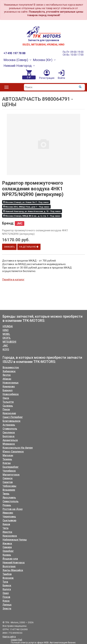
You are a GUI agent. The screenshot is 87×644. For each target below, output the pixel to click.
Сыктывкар (9, 520)
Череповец (9, 517)
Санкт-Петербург (13, 417)
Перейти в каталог (13, 280)
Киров (6, 524)
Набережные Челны (15, 540)
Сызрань (8, 406)
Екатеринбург (11, 467)
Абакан (7, 379)
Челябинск (9, 471)
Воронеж (8, 578)
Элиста (7, 609)
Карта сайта (9, 636)
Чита (6, 528)
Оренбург (8, 551)
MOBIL (6, 334)
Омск (6, 398)
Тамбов (7, 574)
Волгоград (9, 566)
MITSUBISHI (9, 342)
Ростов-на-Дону (13, 509)
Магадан (8, 455)
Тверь (6, 494)
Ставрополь (10, 429)
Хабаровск (9, 371)
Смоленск (9, 432)
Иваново (8, 513)
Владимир (9, 490)
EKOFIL (7, 338)
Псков (6, 597)
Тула (5, 582)
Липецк (7, 605)
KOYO (6, 349)
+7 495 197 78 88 (14, 53)
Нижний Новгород (14, 563)
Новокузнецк (11, 383)
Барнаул (8, 390)
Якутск (7, 375)
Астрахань (9, 425)
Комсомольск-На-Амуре (18, 448)
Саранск (8, 478)
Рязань (7, 505)
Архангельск (10, 440)
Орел (6, 593)
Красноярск (10, 536)
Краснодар (9, 413)
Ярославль (9, 498)
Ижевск (7, 543)
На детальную (30, 247)
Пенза (6, 409)
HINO (6, 330)
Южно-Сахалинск (13, 452)
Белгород (9, 436)
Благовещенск (12, 421)
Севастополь (11, 501)
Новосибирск (11, 394)
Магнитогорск (11, 475)
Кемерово (9, 387)
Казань (7, 555)
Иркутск (7, 532)
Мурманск (9, 444)
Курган (7, 463)
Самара (7, 547)
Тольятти (8, 402)
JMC (5, 346)
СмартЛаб (17, 640)
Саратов (8, 482)
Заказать (10, 247)
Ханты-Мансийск (13, 570)
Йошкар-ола (10, 559)
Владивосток (11, 367)
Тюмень (7, 459)
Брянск (7, 585)
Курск (6, 601)
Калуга (7, 589)
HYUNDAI (8, 326)
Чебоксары (9, 486)
